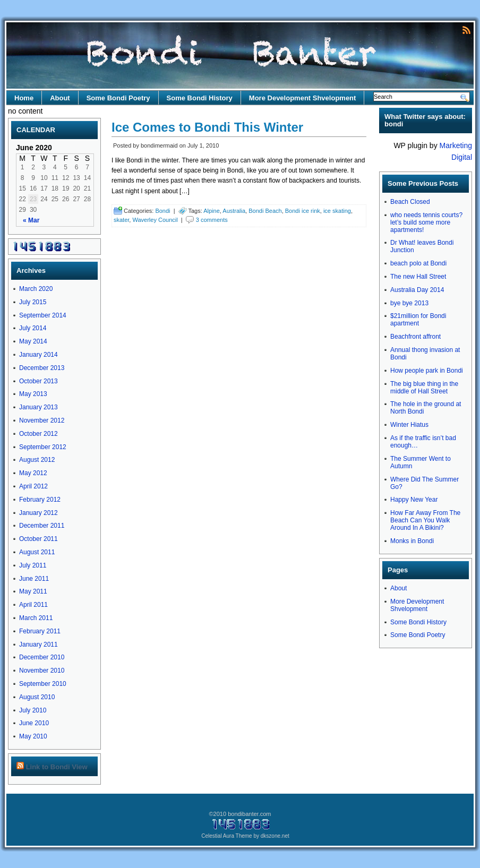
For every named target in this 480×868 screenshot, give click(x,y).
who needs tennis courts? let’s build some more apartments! (426, 222)
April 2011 (33, 605)
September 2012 (43, 447)
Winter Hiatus (409, 425)
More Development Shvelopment (303, 98)
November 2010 (42, 671)
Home (24, 98)
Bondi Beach (265, 211)
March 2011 (36, 618)
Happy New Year (414, 500)
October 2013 (38, 381)
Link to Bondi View (57, 767)
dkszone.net (275, 836)
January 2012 (38, 513)
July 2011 (33, 565)
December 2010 (42, 657)
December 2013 (42, 368)
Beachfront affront (415, 337)
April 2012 (33, 486)
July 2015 (33, 302)
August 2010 (37, 697)
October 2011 (38, 539)
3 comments (212, 220)
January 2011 (38, 644)
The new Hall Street (418, 277)
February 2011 (40, 631)
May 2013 (33, 394)
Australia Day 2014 (417, 290)
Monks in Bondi (412, 541)
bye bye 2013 (409, 303)
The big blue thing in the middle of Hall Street (424, 388)
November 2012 (42, 420)
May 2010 (33, 736)
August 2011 (37, 552)
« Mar (31, 220)
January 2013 (38, 407)
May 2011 (33, 591)
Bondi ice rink (303, 211)
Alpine (212, 211)
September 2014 (43, 315)
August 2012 (37, 460)
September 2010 (43, 684)
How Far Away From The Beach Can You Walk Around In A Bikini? (425, 520)
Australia (234, 211)
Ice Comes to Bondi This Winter (207, 127)
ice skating (337, 211)
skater (121, 220)
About (60, 98)
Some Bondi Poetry (118, 98)
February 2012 (40, 500)
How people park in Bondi (427, 371)
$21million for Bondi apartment (418, 320)
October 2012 (38, 434)
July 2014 (33, 328)
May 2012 (33, 473)
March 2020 (36, 289)
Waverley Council (155, 220)
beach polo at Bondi (418, 263)
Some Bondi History (200, 98)
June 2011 (34, 579)
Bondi (162, 211)
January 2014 (38, 355)
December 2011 (42, 526)
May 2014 (33, 341)
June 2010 (34, 723)
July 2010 (33, 710)
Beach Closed (410, 202)
